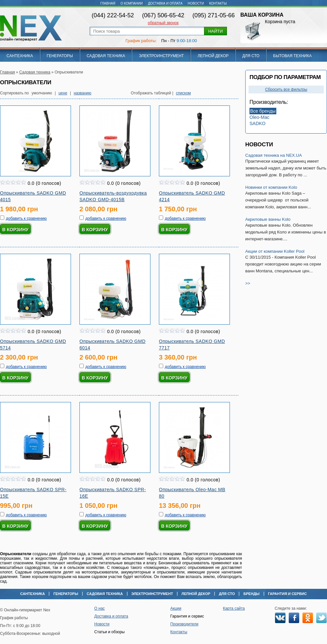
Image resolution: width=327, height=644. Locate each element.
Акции (176, 608)
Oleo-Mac (259, 117)
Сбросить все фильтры (286, 89)
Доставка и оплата (165, 3)
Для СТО (251, 56)
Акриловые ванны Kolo (268, 219)
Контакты (218, 3)
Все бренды (263, 111)
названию (82, 93)
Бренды (251, 594)
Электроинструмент (161, 56)
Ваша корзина (262, 15)
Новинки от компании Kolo (271, 187)
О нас (99, 608)
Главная (108, 3)
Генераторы (60, 56)
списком (183, 93)
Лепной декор (213, 56)
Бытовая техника (292, 56)
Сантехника (20, 56)
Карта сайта (234, 608)
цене (63, 93)
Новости (196, 3)
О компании (132, 3)
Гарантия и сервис (288, 594)
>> (248, 283)
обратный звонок (163, 23)
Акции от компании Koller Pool (275, 251)
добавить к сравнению (26, 218)
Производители (184, 624)
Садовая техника (106, 56)
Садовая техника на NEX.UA (274, 155)
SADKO (258, 123)
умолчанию (42, 93)
